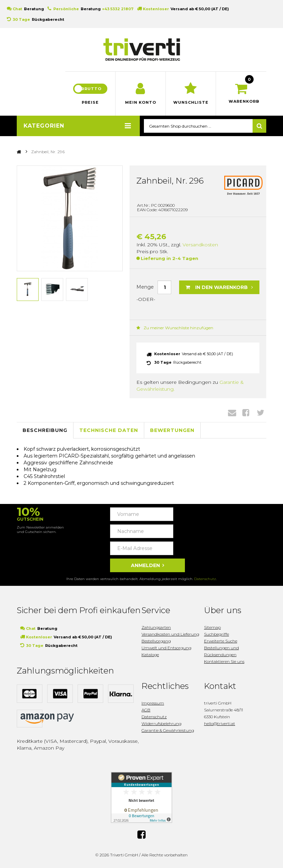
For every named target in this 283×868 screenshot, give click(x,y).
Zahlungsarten (156, 627)
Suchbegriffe (217, 634)
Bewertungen (172, 430)
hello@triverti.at (220, 724)
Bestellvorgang (156, 641)
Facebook (246, 413)
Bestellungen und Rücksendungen (221, 651)
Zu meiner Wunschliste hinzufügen (175, 328)
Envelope (232, 413)
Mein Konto (141, 102)
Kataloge (150, 655)
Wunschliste (191, 102)
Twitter (260, 413)
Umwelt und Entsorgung (166, 648)
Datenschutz (205, 579)
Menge (145, 287)
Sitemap (212, 627)
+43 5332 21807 (118, 9)
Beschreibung (45, 430)
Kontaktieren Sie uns (224, 661)
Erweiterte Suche (221, 641)
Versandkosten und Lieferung (170, 634)
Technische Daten (109, 430)
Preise (90, 102)
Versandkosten (200, 245)
